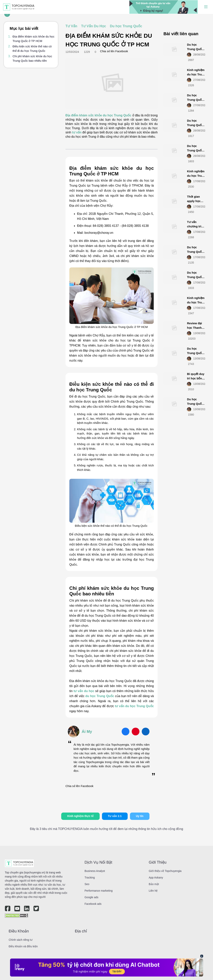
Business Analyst (95, 871)
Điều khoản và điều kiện (23, 946)
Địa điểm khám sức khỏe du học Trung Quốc (98, 115)
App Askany (156, 878)
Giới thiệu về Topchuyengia (165, 871)
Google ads (92, 897)
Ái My (87, 732)
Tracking (90, 878)
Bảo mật (154, 884)
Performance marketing (99, 891)
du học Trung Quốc (100, 696)
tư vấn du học (84, 691)
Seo (87, 884)
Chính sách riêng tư (21, 940)
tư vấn (77, 132)
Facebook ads (93, 904)
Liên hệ (153, 891)
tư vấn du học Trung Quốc (134, 706)
